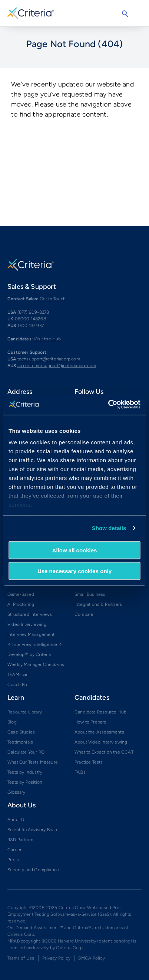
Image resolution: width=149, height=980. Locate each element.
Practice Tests (89, 762)
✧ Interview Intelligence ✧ (35, 644)
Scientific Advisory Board (33, 830)
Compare (84, 614)
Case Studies (21, 732)
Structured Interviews (30, 614)
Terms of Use (21, 958)
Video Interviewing (27, 624)
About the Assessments (99, 732)
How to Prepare (91, 722)
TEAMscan (18, 674)
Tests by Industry (25, 772)
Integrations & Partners (98, 604)
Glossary (16, 792)
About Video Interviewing (101, 742)
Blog (12, 722)
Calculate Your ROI (27, 752)
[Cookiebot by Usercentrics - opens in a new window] (108, 405)
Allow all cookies (75, 550)
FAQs (80, 772)
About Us (17, 820)
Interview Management (31, 634)
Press (13, 860)
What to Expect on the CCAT (104, 752)
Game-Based (21, 594)
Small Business (90, 594)
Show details (109, 528)
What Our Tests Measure (33, 762)
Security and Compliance (33, 870)
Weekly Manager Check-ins (36, 664)
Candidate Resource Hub (100, 712)
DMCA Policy (92, 958)
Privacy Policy (56, 958)
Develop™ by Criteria (29, 654)
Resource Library (25, 712)
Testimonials (20, 742)
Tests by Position (25, 782)
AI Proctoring (21, 604)
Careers (16, 850)
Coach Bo (17, 685)
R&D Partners (21, 840)
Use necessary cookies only (74, 571)
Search (125, 14)
